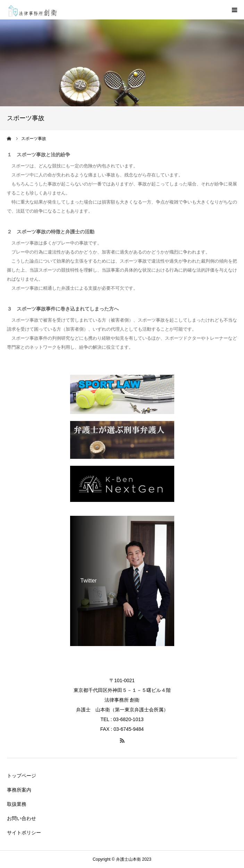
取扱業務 (17, 804)
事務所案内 (19, 790)
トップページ (22, 776)
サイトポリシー (24, 833)
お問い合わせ (22, 818)
